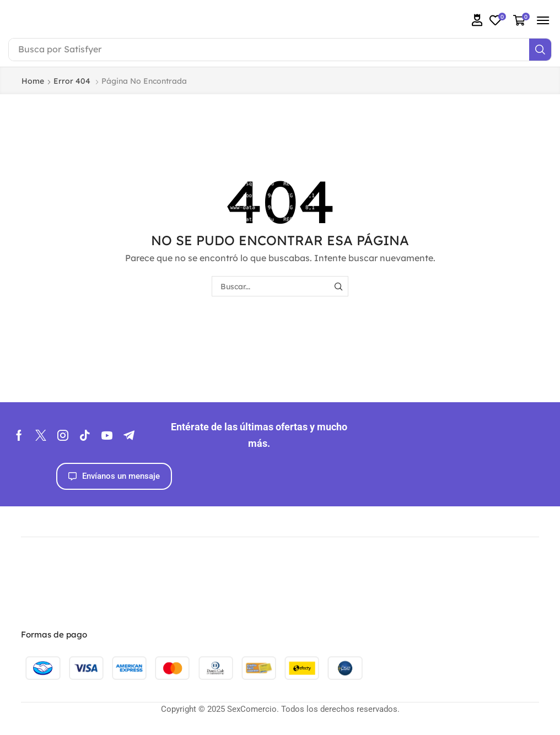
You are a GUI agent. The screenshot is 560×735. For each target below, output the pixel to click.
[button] (477, 20)
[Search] (540, 50)
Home (33, 81)
